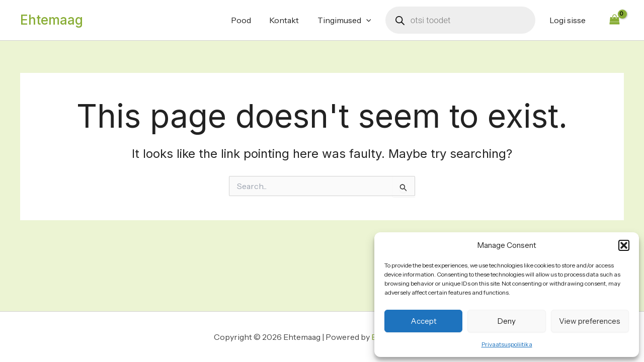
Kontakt (290, 20)
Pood (249, 20)
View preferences (590, 321)
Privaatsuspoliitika (507, 344)
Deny (507, 321)
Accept (424, 321)
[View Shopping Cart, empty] (614, 20)
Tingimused (348, 20)
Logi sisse (569, 20)
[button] (624, 245)
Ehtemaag (52, 20)
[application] (370, 20)
